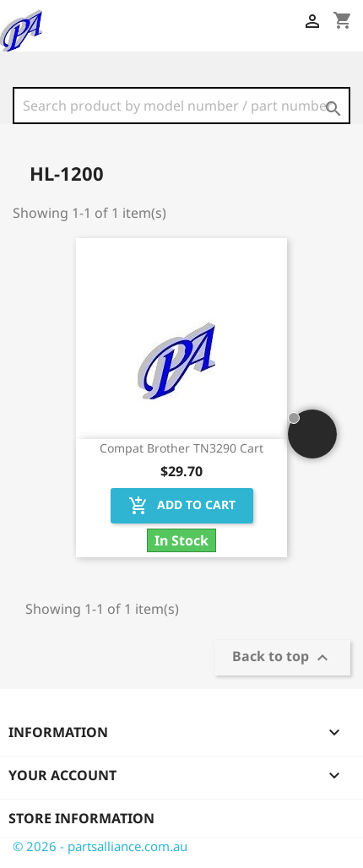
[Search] (181, 106)
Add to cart (182, 506)
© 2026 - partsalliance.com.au (100, 846)
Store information (81, 818)
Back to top (282, 658)
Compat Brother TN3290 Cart (181, 448)
